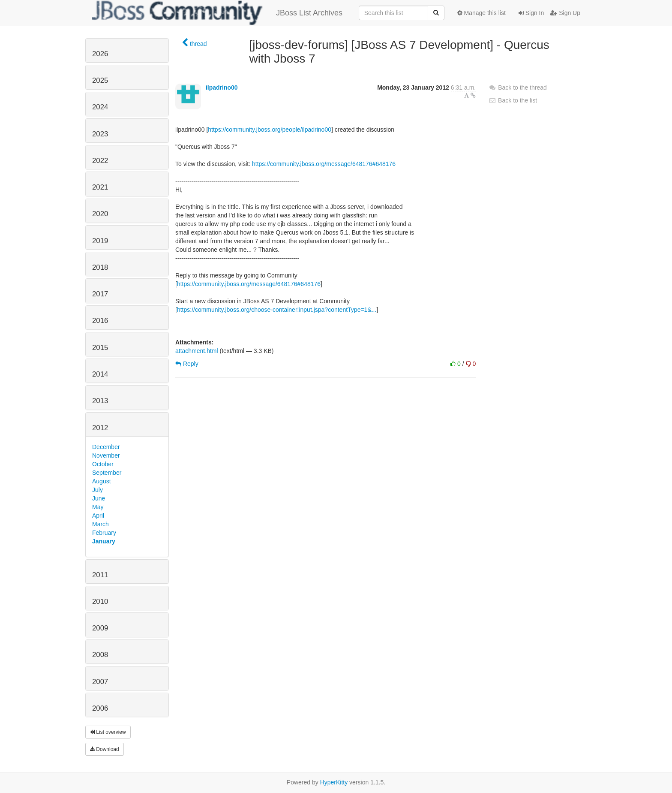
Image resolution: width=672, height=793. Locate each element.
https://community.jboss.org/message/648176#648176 (324, 164)
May (98, 507)
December (106, 447)
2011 (100, 575)
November (106, 455)
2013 (100, 401)
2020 (100, 214)
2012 (100, 428)
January (104, 541)
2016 (100, 321)
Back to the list (513, 100)
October (103, 464)
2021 (100, 187)
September (107, 473)
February (104, 533)
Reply (187, 364)
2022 (100, 161)
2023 (100, 134)
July (97, 490)
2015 (100, 348)
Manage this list (481, 13)
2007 (100, 682)
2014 (100, 374)
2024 (100, 107)
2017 (100, 294)
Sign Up (565, 13)
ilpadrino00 (222, 87)
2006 (100, 708)
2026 (100, 54)
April (98, 516)
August (102, 481)
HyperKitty (334, 782)
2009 (100, 628)
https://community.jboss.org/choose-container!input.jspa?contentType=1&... (277, 310)
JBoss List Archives (217, 13)
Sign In (531, 13)
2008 (100, 655)
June (99, 498)
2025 (100, 80)
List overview (108, 732)
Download (105, 749)
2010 (100, 602)
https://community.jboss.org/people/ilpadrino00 (270, 130)
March (100, 524)
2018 (100, 267)
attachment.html (197, 351)
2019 (100, 241)
